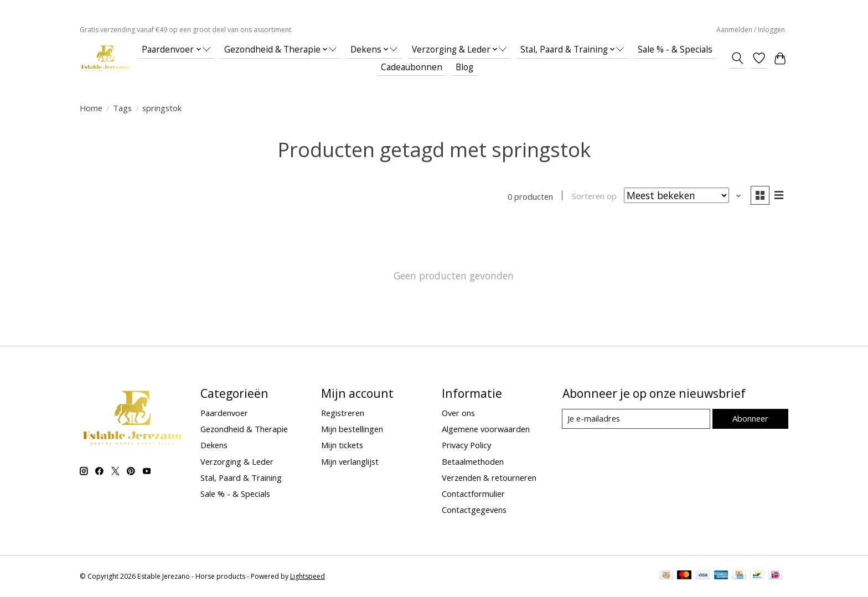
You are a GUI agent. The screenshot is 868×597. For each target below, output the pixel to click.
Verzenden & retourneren (489, 477)
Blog (464, 67)
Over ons (458, 413)
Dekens (214, 445)
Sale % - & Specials (675, 50)
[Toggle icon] (738, 58)
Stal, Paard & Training (241, 477)
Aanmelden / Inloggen (751, 30)
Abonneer (750, 419)
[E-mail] (636, 419)
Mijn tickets (342, 445)
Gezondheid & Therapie (244, 429)
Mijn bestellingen (352, 429)
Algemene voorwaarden (486, 429)
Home (91, 108)
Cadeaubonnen (412, 67)
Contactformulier (473, 494)
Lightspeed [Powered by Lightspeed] (308, 576)
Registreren (343, 413)
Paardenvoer (224, 413)
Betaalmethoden (473, 461)
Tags (122, 108)
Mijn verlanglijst (350, 461)
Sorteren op (593, 196)
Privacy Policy (466, 445)
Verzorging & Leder (237, 461)
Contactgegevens (474, 510)
